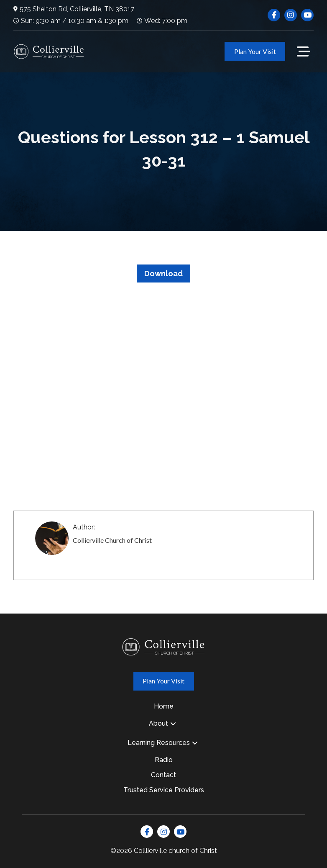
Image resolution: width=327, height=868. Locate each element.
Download (163, 273)
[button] (304, 51)
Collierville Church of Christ (112, 540)
